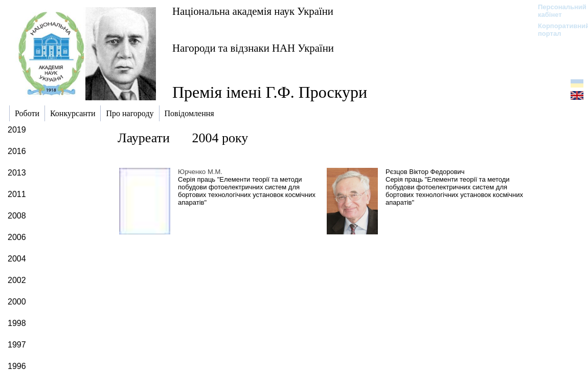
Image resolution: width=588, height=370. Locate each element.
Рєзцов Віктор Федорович (425, 172)
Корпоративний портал (557, 30)
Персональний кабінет (557, 11)
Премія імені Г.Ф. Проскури (270, 92)
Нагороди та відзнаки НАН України (253, 48)
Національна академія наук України (253, 11)
